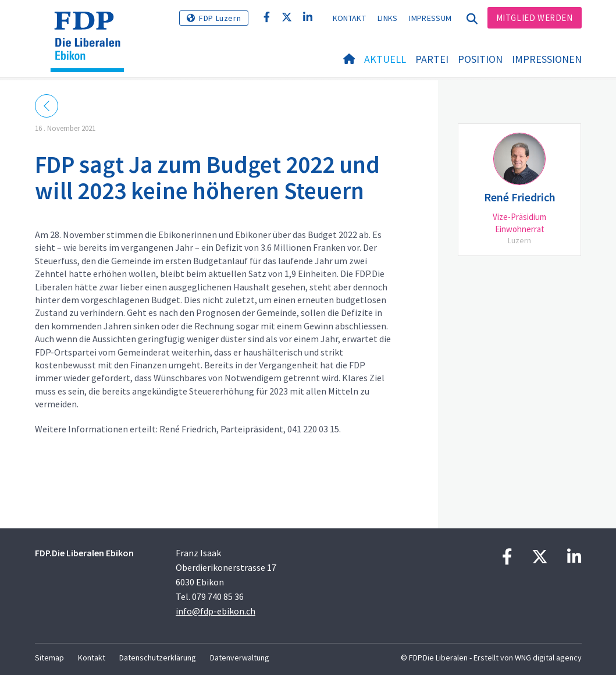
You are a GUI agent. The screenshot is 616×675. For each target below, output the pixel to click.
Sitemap (49, 658)
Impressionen (547, 59)
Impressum (430, 18)
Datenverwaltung (240, 658)
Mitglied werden (535, 18)
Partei (432, 59)
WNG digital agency (548, 658)
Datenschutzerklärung (158, 658)
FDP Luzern (220, 18)
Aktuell (385, 59)
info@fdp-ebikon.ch (216, 611)
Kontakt (349, 18)
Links (388, 18)
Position (480, 59)
